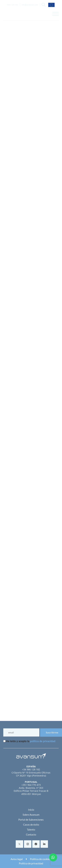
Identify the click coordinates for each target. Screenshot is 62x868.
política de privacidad (43, 741)
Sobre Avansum (31, 815)
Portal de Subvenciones (31, 820)
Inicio (31, 810)
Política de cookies (40, 859)
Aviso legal (17, 859)
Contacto (31, 835)
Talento (31, 830)
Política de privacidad (31, 863)
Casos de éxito (31, 825)
